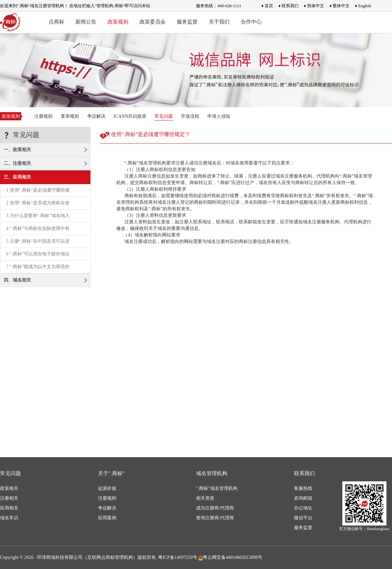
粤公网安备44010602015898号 (230, 557)
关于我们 (219, 22)
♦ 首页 (267, 6)
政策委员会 (153, 22)
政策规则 (118, 22)
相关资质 (205, 498)
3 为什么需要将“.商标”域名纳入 (38, 216)
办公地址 (303, 508)
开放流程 (190, 116)
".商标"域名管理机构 (217, 488)
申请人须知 (219, 116)
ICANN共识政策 (130, 116)
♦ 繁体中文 (339, 6)
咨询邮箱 (303, 498)
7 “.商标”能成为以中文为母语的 (38, 267)
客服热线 (303, 488)
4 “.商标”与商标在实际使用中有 (38, 228)
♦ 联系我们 (288, 6)
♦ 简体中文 (314, 6)
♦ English (363, 6)
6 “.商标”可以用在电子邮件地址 (38, 254)
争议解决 (96, 116)
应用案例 (107, 518)
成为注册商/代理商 (215, 508)
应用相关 (9, 508)
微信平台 (303, 518)
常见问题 (164, 116)
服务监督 (187, 22)
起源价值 (107, 488)
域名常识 (9, 518)
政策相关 (9, 488)
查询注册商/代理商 (215, 518)
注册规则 (43, 116)
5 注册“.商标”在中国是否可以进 (38, 241)
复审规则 (70, 116)
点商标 (57, 22)
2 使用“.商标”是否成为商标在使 (38, 203)
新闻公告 (86, 22)
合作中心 (251, 22)
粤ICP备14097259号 (178, 557)
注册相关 (9, 498)
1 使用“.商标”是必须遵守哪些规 (38, 190)
